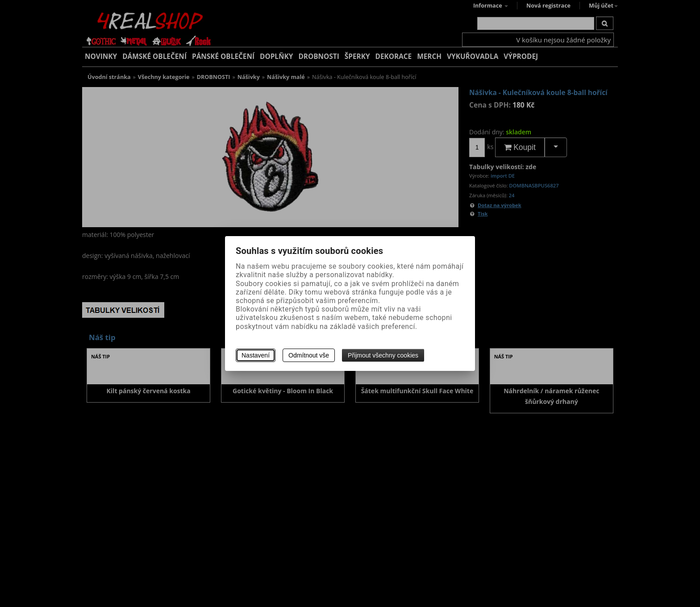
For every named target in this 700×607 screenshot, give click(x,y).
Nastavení (256, 355)
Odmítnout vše (309, 355)
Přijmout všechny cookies (383, 355)
